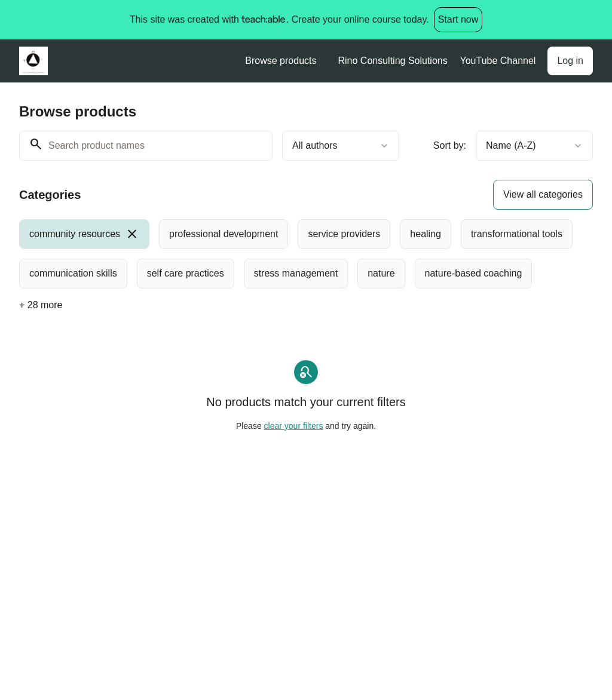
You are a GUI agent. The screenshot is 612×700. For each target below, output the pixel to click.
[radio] (84, 234)
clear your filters (294, 426)
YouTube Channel (498, 61)
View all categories (543, 194)
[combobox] (341, 146)
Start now (458, 19)
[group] (306, 254)
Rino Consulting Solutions (392, 61)
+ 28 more (41, 305)
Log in (570, 61)
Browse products (281, 61)
